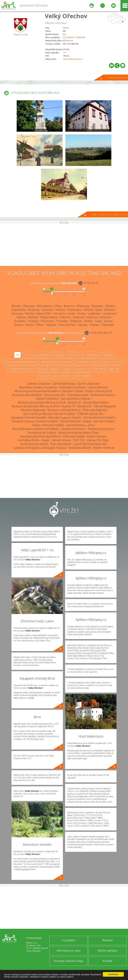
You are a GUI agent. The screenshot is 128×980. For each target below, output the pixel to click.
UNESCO (72, 355)
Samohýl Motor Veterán (76, 399)
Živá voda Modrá (61, 444)
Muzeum (43, 376)
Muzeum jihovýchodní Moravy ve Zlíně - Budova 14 (43, 406)
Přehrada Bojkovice (95, 410)
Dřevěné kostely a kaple (21, 369)
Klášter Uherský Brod (98, 391)
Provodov (62, 321)
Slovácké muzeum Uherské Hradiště (35, 421)
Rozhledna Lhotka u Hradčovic (38, 387)
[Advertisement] (64, 245)
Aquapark (57, 355)
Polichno (92, 317)
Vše (17, 355)
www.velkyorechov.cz (73, 59)
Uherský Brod (67, 325)
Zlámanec (108, 325)
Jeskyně (55, 369)
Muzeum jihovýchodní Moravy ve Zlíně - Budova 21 (49, 402)
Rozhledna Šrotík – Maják (34, 440)
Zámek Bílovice (98, 387)
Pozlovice (106, 317)
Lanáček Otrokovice (73, 429)
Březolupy (83, 306)
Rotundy (42, 369)
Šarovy (108, 321)
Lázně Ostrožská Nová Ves (90, 444)
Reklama (107, 940)
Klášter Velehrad (104, 448)
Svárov (30, 325)
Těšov (40, 325)
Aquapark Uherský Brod (27, 395)
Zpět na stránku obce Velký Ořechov (109, 214)
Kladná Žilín (44, 313)
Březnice (69, 306)
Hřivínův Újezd (92, 310)
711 (65, 53)
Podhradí (79, 317)
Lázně (67, 369)
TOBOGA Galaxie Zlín (90, 414)
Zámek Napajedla (105, 406)
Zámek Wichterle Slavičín (99, 418)
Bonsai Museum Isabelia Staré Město (35, 429)
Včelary (95, 325)
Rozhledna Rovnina (103, 395)
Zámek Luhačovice (39, 384)
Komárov (59, 313)
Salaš (98, 321)
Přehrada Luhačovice (73, 387)
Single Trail (114, 369)
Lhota (71, 313)
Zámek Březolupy (64, 384)
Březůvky (97, 306)
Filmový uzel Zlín (55, 395)
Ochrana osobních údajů (68, 961)
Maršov (21, 317)
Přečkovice (47, 321)
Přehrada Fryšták (74, 436)
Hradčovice (74, 310)
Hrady (94, 362)
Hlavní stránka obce (117, 78)
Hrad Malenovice (78, 395)
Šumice (18, 325)
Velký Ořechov (66, 16)
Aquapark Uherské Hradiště (29, 418)
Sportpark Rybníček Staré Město (40, 436)
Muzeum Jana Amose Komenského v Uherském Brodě (49, 391)
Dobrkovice (18, 310)
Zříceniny (118, 362)
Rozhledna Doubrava (101, 429)
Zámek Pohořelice (47, 399)
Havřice (60, 310)
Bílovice (16, 306)
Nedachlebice (49, 317)
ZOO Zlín (79, 440)
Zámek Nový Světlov (96, 402)
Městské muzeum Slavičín (65, 418)
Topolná (51, 325)
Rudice (89, 321)
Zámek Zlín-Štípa (98, 440)
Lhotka (81, 313)
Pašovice (65, 317)
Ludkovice (94, 313)
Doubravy (34, 310)
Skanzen (108, 355)
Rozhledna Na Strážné (42, 433)
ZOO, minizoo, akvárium (36, 355)
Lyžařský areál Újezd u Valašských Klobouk (40, 448)
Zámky (106, 362)
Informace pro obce (69, 951)
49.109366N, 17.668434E (74, 37)
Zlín (64, 34)
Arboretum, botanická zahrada (56, 362)
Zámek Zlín (84, 406)
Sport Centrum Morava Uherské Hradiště (49, 414)
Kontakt (107, 961)
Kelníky (30, 313)
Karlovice (17, 313)
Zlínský (66, 28)
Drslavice (48, 310)
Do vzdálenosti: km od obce (53, 283)
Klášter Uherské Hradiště (99, 421)
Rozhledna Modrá (80, 448)
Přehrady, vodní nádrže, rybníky (20, 362)
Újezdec (83, 325)
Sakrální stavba (82, 376)
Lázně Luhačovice (88, 384)
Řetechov (76, 321)
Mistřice (33, 317)
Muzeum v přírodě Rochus (64, 410)
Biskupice (29, 306)
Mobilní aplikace (107, 951)
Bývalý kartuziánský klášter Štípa (78, 433)
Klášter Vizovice (97, 436)
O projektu (68, 940)
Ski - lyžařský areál (90, 355)
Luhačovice (110, 313)
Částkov (110, 306)
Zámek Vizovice (61, 440)
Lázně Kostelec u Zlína (80, 425)
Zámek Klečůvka (70, 421)
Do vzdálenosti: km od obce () (50, 333)
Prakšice (33, 321)
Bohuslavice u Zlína (49, 306)
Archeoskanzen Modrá (34, 444)
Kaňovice (109, 310)
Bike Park (99, 369)
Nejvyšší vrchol (82, 369)
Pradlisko (20, 321)
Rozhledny (81, 362)
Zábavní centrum (61, 376)
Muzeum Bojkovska (33, 410)
